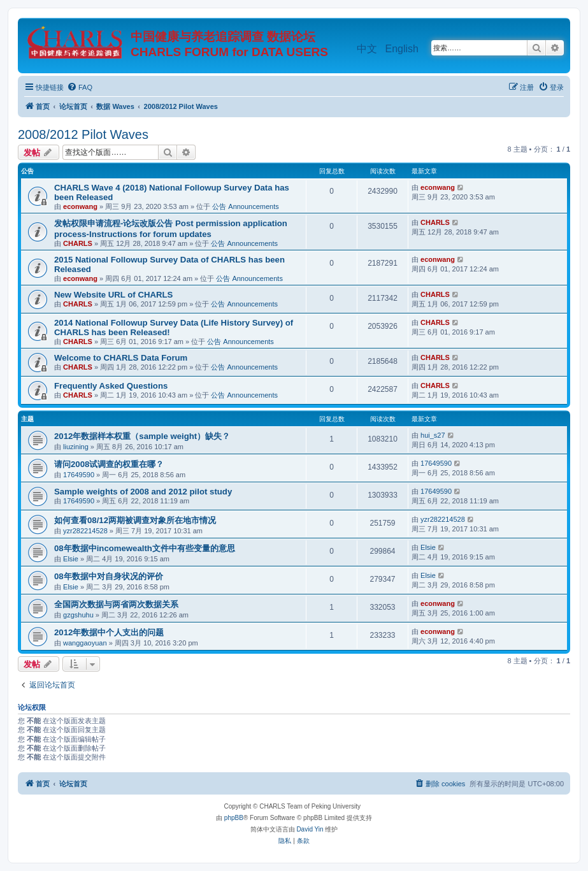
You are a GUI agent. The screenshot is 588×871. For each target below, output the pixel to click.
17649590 (79, 475)
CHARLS (78, 243)
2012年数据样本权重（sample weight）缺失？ (142, 436)
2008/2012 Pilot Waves (83, 134)
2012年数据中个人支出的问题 (109, 632)
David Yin (310, 829)
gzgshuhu (78, 615)
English (402, 49)
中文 (367, 49)
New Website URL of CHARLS (113, 295)
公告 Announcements (246, 206)
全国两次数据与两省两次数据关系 (116, 604)
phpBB (234, 818)
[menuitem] (80, 87)
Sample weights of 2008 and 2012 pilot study (143, 492)
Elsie (71, 559)
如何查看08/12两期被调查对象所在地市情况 (135, 520)
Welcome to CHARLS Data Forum (121, 358)
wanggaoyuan (85, 643)
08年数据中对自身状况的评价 (109, 576)
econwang (80, 206)
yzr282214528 (85, 531)
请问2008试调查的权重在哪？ (109, 464)
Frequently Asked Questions (111, 386)
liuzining (76, 447)
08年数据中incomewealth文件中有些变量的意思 (145, 548)
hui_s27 (433, 435)
